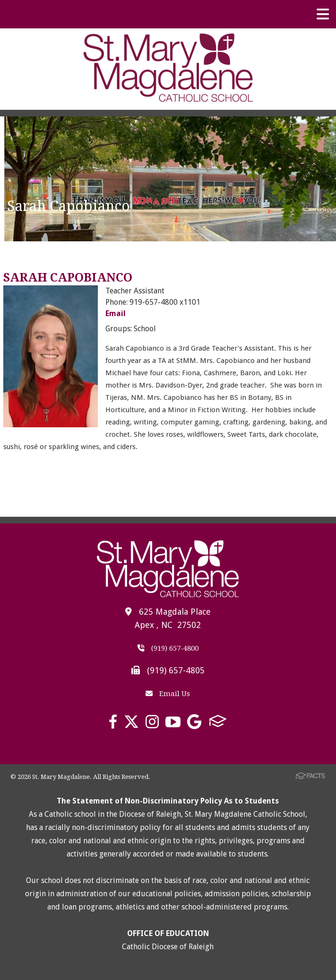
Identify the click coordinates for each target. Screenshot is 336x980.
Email (116, 313)
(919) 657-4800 (168, 648)
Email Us (168, 694)
